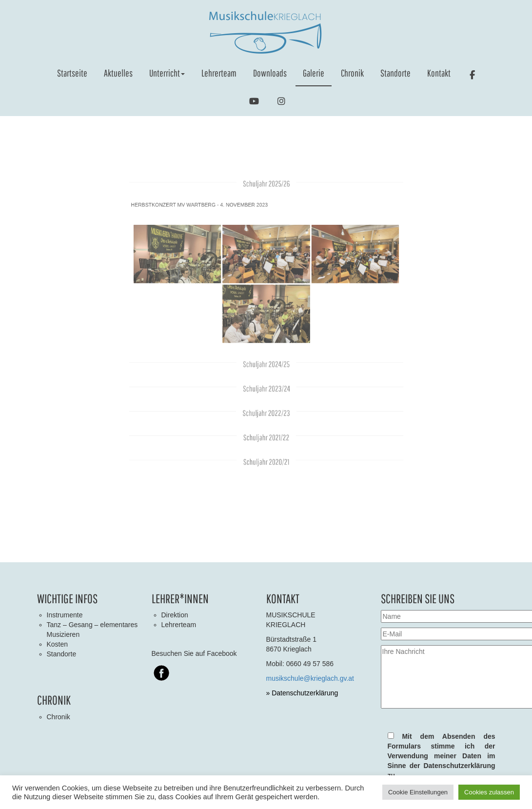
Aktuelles (118, 73)
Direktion (175, 615)
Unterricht (167, 73)
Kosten (58, 644)
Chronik (352, 73)
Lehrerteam (219, 73)
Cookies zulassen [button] (489, 792)
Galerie (314, 73)
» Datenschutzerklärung (302, 693)
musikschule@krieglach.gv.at (310, 678)
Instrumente (65, 615)
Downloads (270, 73)
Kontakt (439, 73)
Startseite (72, 73)
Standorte (395, 73)
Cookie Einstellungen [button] (418, 792)
